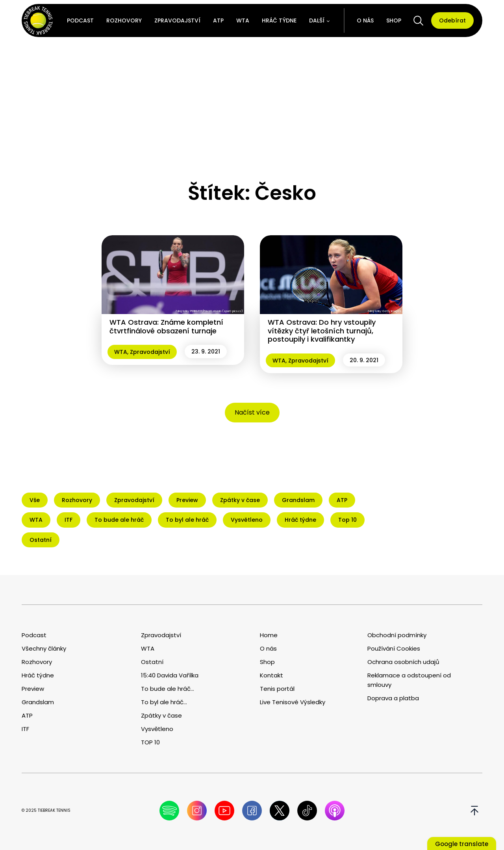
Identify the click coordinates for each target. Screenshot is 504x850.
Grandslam (38, 702)
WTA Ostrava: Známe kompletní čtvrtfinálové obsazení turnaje (166, 326)
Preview (33, 689)
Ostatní (152, 662)
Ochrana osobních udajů (403, 662)
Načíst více (252, 412)
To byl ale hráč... (164, 702)
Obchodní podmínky (397, 635)
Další (317, 20)
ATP (218, 20)
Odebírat (452, 20)
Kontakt (271, 675)
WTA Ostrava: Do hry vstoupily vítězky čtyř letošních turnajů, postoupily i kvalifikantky (322, 331)
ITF (25, 729)
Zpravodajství (177, 20)
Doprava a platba (393, 698)
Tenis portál (277, 689)
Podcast (80, 20)
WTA (243, 20)
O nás (365, 20)
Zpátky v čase (161, 715)
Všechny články (44, 648)
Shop (394, 20)
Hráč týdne (279, 20)
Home (269, 635)
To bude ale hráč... (168, 689)
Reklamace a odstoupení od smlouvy (409, 680)
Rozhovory (124, 20)
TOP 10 (150, 742)
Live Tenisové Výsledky (293, 702)
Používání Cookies (394, 648)
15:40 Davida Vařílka (170, 675)
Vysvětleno (157, 729)
